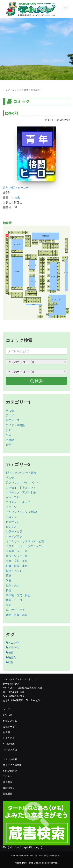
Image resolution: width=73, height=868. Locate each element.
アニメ (10, 415)
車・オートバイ (15, 610)
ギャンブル (13, 497)
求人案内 (8, 782)
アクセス (8, 776)
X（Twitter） (10, 744)
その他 (10, 410)
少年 (9, 435)
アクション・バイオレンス (22, 482)
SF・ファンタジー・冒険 (21, 473)
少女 (9, 430)
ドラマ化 (12, 647)
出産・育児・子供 (17, 561)
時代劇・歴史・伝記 (18, 595)
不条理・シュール (17, 551)
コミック (17, 90)
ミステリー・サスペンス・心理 (25, 541)
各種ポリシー (10, 788)
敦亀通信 (8, 794)
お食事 (6, 732)
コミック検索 (10, 759)
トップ (6, 90)
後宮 (10, 653)
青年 (26, 90)
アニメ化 (12, 643)
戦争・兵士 (13, 585)
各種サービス (10, 727)
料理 (9, 590)
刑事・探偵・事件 (17, 566)
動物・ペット (14, 571)
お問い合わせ (10, 771)
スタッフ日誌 (10, 750)
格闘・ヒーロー (19, 188)
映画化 (11, 657)
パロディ (11, 517)
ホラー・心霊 (14, 531)
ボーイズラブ (14, 536)
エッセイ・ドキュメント (21, 487)
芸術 (9, 605)
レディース (13, 420)
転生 (10, 662)
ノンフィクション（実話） (22, 512)
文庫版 (10, 440)
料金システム (10, 721)
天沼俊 (16, 197)
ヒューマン (13, 522)
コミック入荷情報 (12, 765)
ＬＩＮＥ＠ (9, 738)
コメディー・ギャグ (18, 502)
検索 (37, 381)
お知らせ (8, 715)
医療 (9, 576)
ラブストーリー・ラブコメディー (26, 546)
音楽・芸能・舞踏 (17, 615)
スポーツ (11, 507)
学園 (9, 580)
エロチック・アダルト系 (21, 492)
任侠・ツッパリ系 (17, 556)
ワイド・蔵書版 (15, 425)
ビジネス (11, 527)
